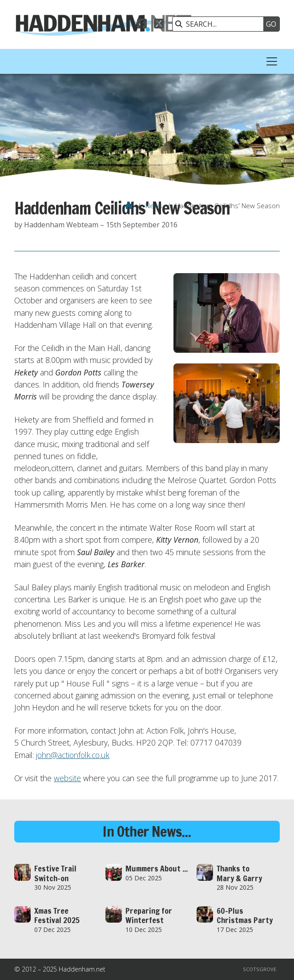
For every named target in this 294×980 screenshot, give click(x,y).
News (154, 206)
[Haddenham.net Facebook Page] (142, 25)
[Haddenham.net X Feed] (159, 25)
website (67, 778)
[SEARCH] (220, 24)
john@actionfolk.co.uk (73, 755)
